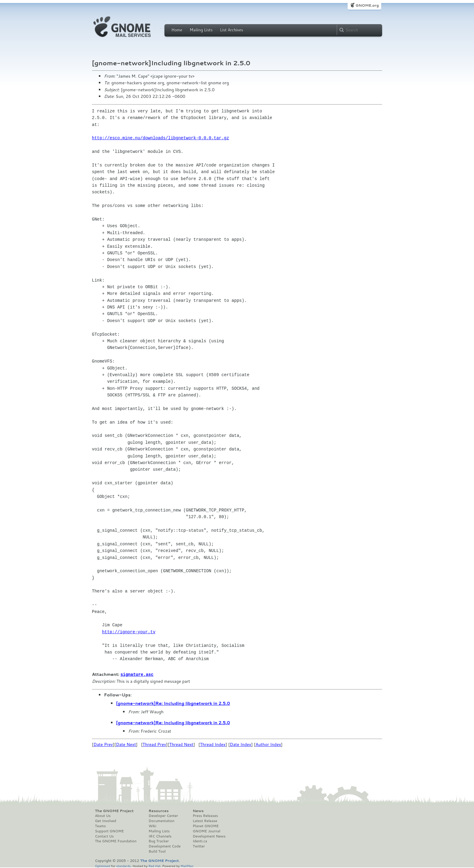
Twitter (199, 846)
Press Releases (205, 815)
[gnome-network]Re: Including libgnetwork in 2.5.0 (173, 703)
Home (177, 30)
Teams (100, 826)
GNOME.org (367, 5)
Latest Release (205, 821)
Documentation (162, 821)
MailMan (187, 865)
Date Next (126, 744)
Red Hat (154, 865)
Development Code (165, 846)
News (198, 811)
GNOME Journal (206, 831)
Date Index (240, 744)
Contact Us (104, 836)
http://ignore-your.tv (129, 632)
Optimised (102, 865)
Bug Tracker (159, 841)
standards (123, 865)
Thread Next (181, 744)
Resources (159, 811)
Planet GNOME (206, 826)
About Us (103, 815)
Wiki (153, 826)
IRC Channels (160, 836)
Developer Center (163, 815)
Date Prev (103, 744)
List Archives (232, 30)
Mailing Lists (201, 30)
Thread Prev (154, 744)
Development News (209, 836)
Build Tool (157, 851)
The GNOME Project (114, 811)
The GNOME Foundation (116, 841)
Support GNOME (109, 831)
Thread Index (213, 744)
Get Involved (106, 821)
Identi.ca (200, 841)
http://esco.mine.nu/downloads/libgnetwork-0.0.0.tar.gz (161, 138)
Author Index (268, 744)
